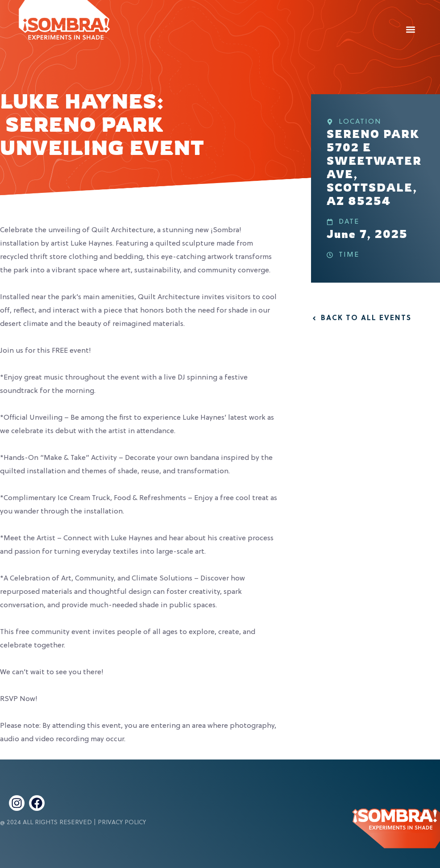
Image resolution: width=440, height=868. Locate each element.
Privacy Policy (122, 823)
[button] (410, 29)
